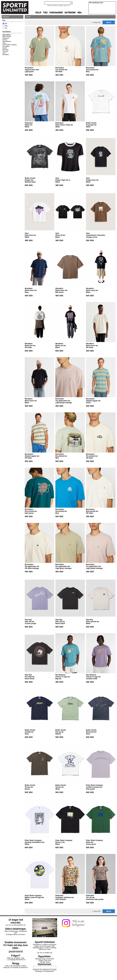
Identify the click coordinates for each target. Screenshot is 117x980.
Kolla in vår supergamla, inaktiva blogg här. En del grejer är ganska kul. (16, 967)
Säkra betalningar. (16, 929)
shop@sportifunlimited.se (17, 960)
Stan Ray (5, 50)
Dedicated (6, 38)
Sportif (5, 48)
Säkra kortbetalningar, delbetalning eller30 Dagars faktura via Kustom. (16, 933)
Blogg (16, 963)
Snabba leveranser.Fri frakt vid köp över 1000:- (16, 945)
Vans (4, 53)
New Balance (7, 41)
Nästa (109, 22)
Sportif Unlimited (45, 942)
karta (49, 949)
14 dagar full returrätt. (16, 921)
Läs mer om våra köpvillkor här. (16, 925)
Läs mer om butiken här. (45, 953)
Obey (4, 43)
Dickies (5, 40)
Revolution (6, 46)
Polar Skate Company (10, 45)
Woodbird (6, 54)
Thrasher (5, 51)
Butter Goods (7, 36)
